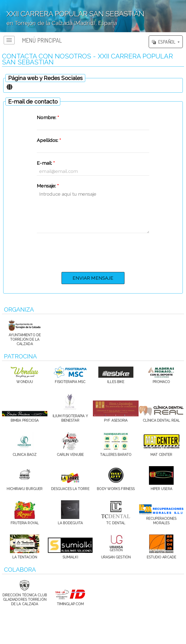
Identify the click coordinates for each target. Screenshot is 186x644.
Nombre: (48, 117)
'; (93, 16)
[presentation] (93, 251)
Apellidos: (49, 140)
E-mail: (46, 163)
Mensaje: (48, 186)
